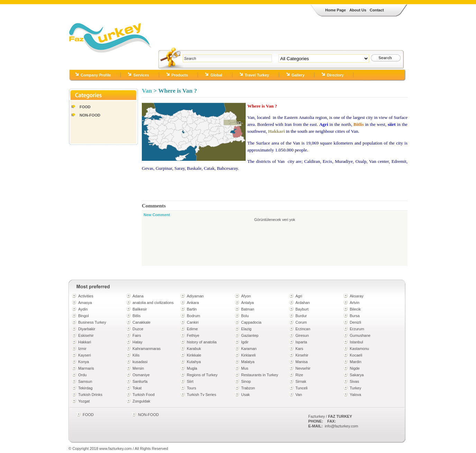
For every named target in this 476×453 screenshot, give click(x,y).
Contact (377, 10)
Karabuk (194, 349)
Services (141, 75)
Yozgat (84, 401)
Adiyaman (195, 296)
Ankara (193, 303)
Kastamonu (359, 349)
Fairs (137, 335)
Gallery (298, 75)
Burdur (301, 316)
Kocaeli (356, 355)
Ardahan (303, 303)
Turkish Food (144, 395)
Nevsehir (303, 368)
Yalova (355, 395)
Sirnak (301, 381)
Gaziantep (250, 335)
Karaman (249, 349)
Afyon (246, 296)
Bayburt (302, 309)
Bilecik (355, 309)
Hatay (138, 342)
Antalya (248, 303)
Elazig (246, 329)
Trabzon (248, 388)
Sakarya (357, 375)
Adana (138, 296)
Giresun (302, 335)
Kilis (136, 355)
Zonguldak (141, 401)
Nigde (355, 368)
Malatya (248, 362)
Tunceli (301, 388)
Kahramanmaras (147, 349)
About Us (358, 10)
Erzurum (357, 329)
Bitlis (136, 316)
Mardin (356, 362)
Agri (299, 296)
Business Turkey (92, 322)
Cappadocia (251, 322)
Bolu (245, 316)
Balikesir (140, 309)
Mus (245, 368)
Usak (245, 395)
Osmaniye (141, 375)
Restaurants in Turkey (260, 375)
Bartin (192, 309)
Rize (299, 375)
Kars (299, 349)
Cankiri (193, 322)
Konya (84, 362)
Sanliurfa (140, 381)
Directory (335, 75)
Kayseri (85, 355)
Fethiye (193, 335)
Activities (86, 296)
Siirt (190, 381)
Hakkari (85, 342)
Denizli (355, 322)
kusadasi (140, 362)
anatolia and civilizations (153, 303)
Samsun (85, 381)
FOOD (85, 107)
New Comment (157, 215)
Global (216, 75)
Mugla (192, 368)
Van (147, 91)
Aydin (83, 309)
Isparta (301, 342)
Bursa (355, 316)
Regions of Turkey (202, 375)
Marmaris (86, 368)
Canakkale (141, 322)
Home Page (336, 10)
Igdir (245, 342)
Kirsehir (302, 355)
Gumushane (360, 335)
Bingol (84, 316)
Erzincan (303, 329)
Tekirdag (85, 388)
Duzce (138, 329)
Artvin (355, 303)
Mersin (138, 368)
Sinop (246, 381)
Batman (248, 309)
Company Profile (96, 75)
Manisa (301, 362)
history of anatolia (202, 342)
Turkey (355, 388)
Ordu (82, 375)
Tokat (137, 388)
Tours (191, 388)
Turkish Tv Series (202, 395)
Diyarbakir (87, 329)
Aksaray (357, 296)
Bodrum (194, 316)
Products (180, 75)
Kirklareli (248, 355)
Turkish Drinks (90, 395)
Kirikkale (194, 355)
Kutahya (194, 362)
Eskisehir (86, 335)
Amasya (85, 303)
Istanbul (356, 342)
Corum (301, 322)
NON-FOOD (90, 115)
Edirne (192, 329)
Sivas (354, 381)
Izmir (82, 349)
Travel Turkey (257, 75)
